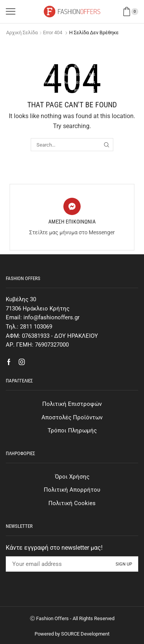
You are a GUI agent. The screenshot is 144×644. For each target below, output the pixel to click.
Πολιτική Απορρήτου (72, 490)
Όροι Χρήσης (72, 477)
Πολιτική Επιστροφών (72, 404)
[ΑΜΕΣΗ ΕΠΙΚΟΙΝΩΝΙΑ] (72, 206)
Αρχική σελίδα (22, 33)
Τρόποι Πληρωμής (72, 430)
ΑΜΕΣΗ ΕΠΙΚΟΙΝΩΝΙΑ (72, 222)
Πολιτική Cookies (72, 503)
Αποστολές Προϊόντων (72, 417)
